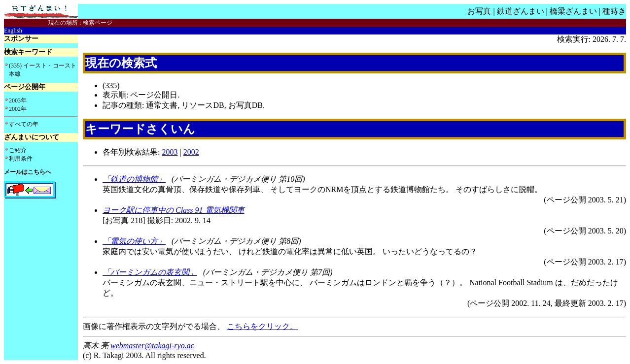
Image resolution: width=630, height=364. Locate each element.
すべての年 (24, 124)
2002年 (18, 109)
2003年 (18, 100)
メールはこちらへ (28, 172)
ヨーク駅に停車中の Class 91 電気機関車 (174, 210)
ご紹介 (18, 150)
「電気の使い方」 (134, 241)
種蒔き (614, 11)
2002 (191, 152)
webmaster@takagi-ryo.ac (151, 346)
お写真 (479, 11)
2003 (170, 152)
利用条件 (21, 159)
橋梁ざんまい (573, 11)
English (13, 31)
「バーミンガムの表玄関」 (150, 272)
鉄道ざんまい (521, 11)
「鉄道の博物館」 (134, 179)
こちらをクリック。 (262, 326)
